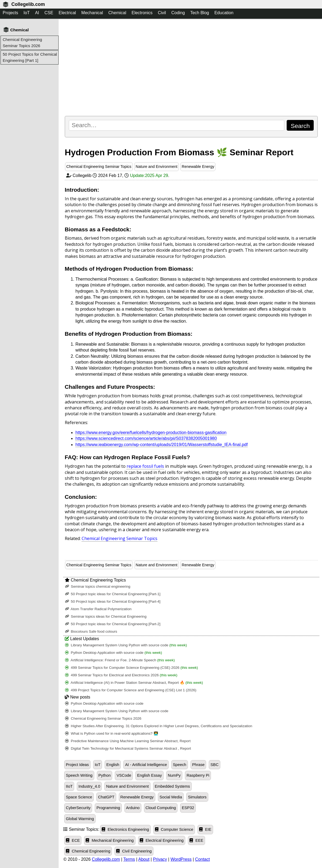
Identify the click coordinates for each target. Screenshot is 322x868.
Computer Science (174, 829)
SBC (214, 765)
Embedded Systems (172, 786)
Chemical (117, 13)
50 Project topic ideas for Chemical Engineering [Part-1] (113, 594)
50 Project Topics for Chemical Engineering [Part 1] (30, 57)
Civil (162, 13)
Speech (180, 765)
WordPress (181, 859)
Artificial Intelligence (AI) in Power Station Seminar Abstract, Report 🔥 (134, 683)
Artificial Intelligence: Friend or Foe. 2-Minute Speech (120, 660)
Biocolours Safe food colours (91, 631)
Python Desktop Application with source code (114, 653)
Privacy (160, 859)
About (144, 859)
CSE (49, 13)
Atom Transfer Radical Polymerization (98, 609)
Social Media (171, 797)
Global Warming (80, 819)
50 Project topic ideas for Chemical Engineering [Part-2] (113, 624)
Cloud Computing (161, 808)
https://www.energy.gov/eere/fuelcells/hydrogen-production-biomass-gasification (151, 433)
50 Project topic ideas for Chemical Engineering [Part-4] (113, 601)
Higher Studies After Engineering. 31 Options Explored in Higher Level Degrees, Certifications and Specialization (159, 726)
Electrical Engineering (162, 840)
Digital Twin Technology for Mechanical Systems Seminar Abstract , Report (128, 748)
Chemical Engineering (88, 851)
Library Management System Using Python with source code (126, 645)
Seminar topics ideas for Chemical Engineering (106, 616)
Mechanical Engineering (110, 840)
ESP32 (188, 808)
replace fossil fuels (145, 466)
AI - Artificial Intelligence (146, 765)
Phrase (198, 765)
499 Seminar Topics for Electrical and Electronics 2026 (121, 675)
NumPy (174, 775)
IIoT (69, 786)
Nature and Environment (157, 167)
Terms (129, 859)
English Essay (149, 775)
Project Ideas (77, 765)
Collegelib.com (28, 4)
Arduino (133, 808)
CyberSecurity (78, 808)
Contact (202, 859)
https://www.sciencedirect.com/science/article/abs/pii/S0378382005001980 (146, 438)
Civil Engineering (134, 851)
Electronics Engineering (125, 829)
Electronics (142, 13)
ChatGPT (106, 797)
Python (105, 775)
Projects (10, 13)
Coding (178, 13)
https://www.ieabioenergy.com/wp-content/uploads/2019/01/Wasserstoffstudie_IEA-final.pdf (162, 445)
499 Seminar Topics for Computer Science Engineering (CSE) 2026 (132, 668)
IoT (27, 13)
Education (224, 13)
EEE (196, 840)
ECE (73, 840)
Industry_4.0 (89, 786)
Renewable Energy (198, 167)
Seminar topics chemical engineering (98, 586)
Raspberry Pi (198, 775)
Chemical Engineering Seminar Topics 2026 (22, 42)
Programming (108, 808)
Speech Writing (79, 775)
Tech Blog (200, 13)
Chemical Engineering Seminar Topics (99, 167)
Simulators (197, 797)
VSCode (124, 775)
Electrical (67, 13)
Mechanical (92, 13)
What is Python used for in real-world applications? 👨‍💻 (112, 733)
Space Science (79, 797)
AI (37, 13)
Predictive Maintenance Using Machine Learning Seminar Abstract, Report (128, 741)
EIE (205, 829)
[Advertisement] (191, 67)
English (113, 765)
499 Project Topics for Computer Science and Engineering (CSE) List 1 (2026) (131, 690)
